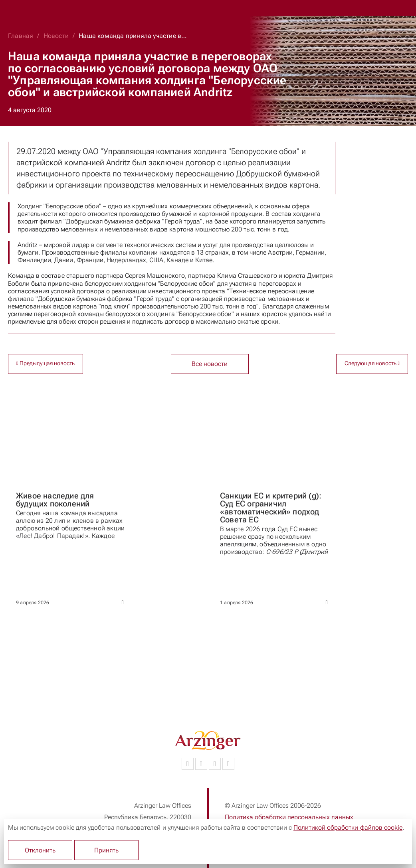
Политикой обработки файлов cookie (348, 827)
